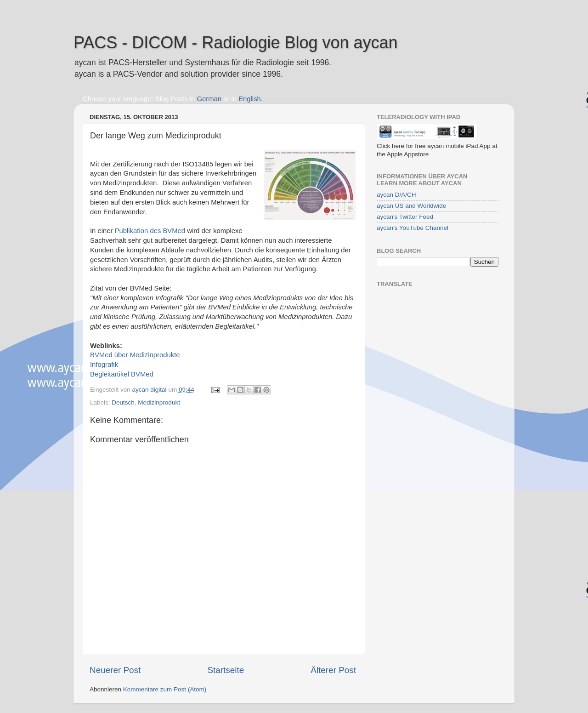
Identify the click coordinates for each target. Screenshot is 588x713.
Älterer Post (333, 670)
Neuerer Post (115, 670)
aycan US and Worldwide (411, 206)
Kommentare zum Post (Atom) (165, 689)
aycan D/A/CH (396, 195)
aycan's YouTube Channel (413, 228)
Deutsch (123, 402)
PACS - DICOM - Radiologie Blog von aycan (236, 43)
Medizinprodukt (159, 402)
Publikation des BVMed (150, 231)
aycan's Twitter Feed (405, 217)
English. (251, 99)
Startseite (226, 670)
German (209, 99)
